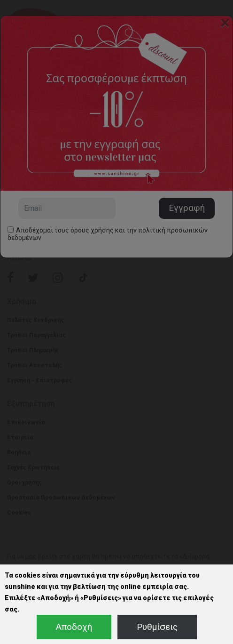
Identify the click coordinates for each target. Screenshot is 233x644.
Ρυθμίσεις (157, 627)
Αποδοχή (74, 627)
